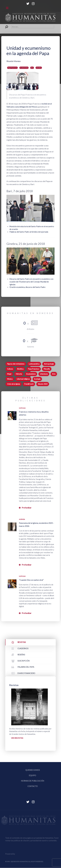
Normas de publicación (33, 781)
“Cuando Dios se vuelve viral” (31, 580)
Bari (32, 68)
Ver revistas (17, 738)
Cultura (10, 369)
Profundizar (27, 508)
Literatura (44, 374)
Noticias (22, 408)
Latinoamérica (34, 364)
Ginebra (39, 68)
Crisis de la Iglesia (14, 384)
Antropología (49, 364)
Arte (54, 374)
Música (10, 379)
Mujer (9, 374)
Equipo (32, 776)
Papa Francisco (12, 68)
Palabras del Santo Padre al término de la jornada (29, 232)
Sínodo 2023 (43, 384)
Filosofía (47, 369)
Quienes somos (33, 770)
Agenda (22, 519)
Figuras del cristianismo (16, 364)
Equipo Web (25, 854)
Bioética (20, 369)
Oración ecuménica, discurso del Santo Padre (27, 287)
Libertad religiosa (23, 379)
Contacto (33, 786)
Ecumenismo (24, 68)
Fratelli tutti (29, 384)
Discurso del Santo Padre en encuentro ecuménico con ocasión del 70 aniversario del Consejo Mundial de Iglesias (31, 282)
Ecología (37, 379)
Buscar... (5, 25)
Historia (19, 374)
